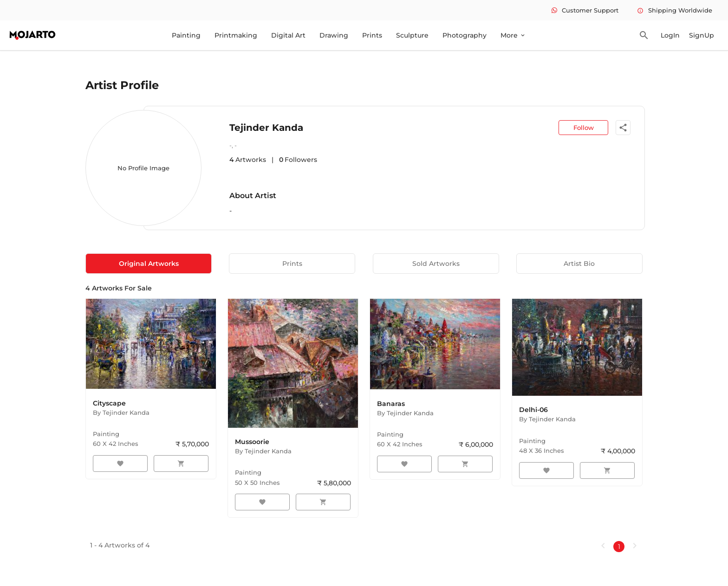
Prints (372, 35)
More (513, 35)
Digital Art (288, 35)
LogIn (670, 35)
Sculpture (412, 35)
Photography (465, 35)
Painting (186, 35)
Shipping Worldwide (675, 10)
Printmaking (236, 35)
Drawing (334, 35)
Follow (584, 128)
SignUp (702, 35)
